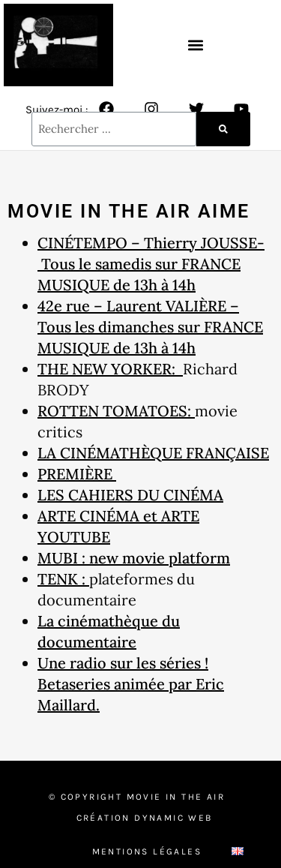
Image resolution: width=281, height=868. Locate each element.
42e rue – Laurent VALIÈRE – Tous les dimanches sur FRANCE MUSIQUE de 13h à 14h (150, 327)
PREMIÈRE (77, 474)
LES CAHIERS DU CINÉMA (130, 495)
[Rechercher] (223, 129)
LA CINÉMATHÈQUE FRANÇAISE (153, 453)
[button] (195, 45)
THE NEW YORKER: (110, 369)
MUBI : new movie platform (134, 558)
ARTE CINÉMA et (99, 516)
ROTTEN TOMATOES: (116, 411)
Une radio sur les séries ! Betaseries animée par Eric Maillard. (131, 684)
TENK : (63, 579)
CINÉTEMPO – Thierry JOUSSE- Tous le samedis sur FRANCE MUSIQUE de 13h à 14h (151, 264)
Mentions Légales (147, 851)
